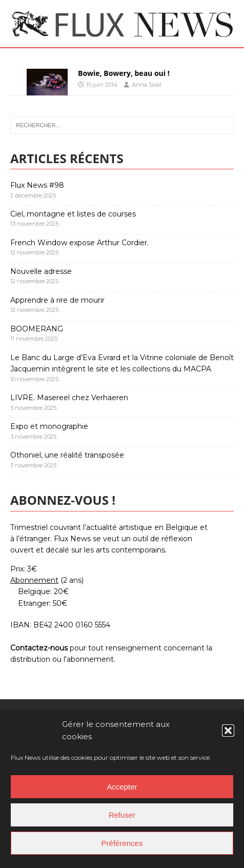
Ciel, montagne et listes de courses (73, 214)
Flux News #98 (37, 185)
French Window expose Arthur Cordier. (79, 243)
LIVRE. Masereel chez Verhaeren (69, 398)
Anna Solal (147, 85)
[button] (228, 731)
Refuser (122, 815)
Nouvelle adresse (41, 271)
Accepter (122, 787)
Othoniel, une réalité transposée (67, 455)
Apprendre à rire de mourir (57, 300)
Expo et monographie (49, 426)
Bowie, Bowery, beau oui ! (124, 73)
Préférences (122, 843)
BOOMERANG (37, 329)
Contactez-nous (39, 648)
